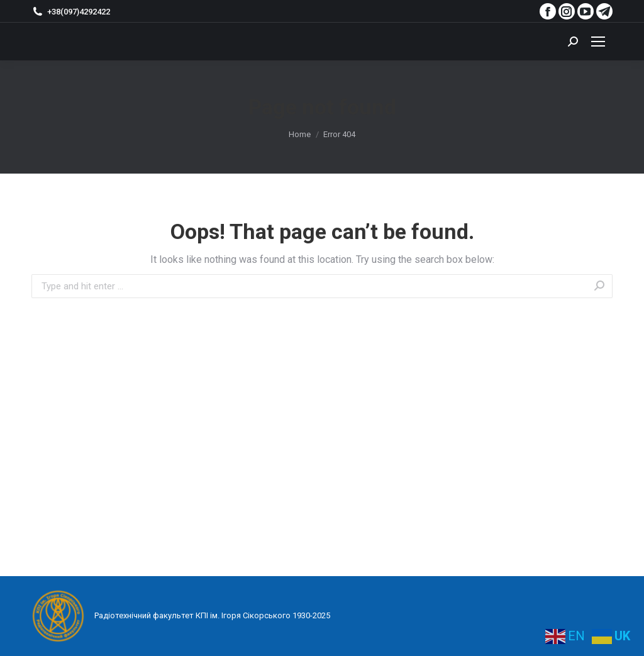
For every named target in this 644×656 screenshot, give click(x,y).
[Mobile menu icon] (598, 42)
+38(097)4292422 (71, 11)
